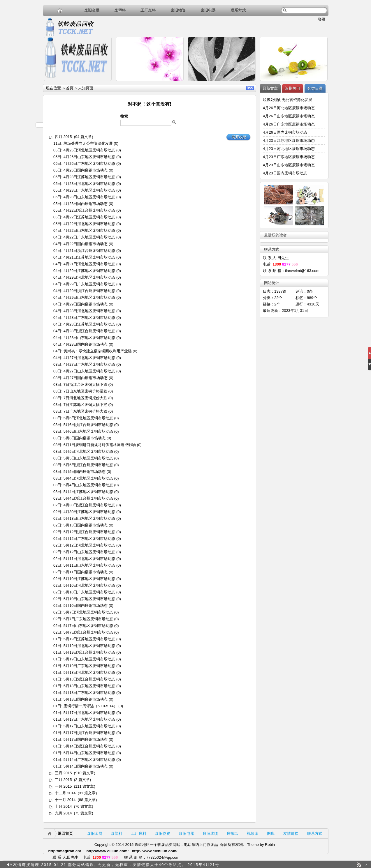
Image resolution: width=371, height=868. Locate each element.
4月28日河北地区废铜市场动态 (89, 311)
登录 (322, 19)
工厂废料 (148, 10)
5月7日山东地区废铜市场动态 (88, 626)
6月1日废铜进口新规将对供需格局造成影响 (99, 445)
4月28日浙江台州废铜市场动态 (89, 331)
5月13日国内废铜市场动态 (85, 525)
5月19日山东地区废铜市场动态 (89, 659)
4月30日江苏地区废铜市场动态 (89, 512)
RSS (250, 88)
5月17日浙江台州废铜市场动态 (89, 733)
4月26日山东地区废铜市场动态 (89, 157)
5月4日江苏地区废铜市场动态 (88, 492)
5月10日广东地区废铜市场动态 (89, 592)
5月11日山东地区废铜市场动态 (89, 565)
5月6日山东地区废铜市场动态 (88, 431)
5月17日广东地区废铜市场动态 (89, 719)
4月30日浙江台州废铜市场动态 (89, 505)
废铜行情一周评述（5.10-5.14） (90, 706)
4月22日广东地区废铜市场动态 (89, 237)
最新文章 (270, 88)
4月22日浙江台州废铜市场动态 (89, 210)
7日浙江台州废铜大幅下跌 (85, 384)
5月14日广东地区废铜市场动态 (89, 760)
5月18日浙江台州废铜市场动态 (89, 679)
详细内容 (105, 83)
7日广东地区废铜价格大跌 (85, 411)
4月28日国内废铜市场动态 (85, 344)
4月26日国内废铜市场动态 (85, 170)
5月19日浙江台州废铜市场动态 (89, 652)
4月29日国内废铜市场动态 (85, 304)
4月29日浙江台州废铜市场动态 (89, 291)
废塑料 (120, 10)
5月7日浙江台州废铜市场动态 (88, 632)
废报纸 (232, 833)
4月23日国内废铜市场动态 (85, 204)
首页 (69, 88)
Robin (270, 845)
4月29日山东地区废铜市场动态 (89, 297)
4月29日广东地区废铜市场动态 (89, 284)
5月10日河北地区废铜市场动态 (89, 585)
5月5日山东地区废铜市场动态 (88, 458)
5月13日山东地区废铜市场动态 (89, 518)
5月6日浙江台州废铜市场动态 (88, 425)
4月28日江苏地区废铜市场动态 (89, 324)
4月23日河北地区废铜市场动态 (89, 184)
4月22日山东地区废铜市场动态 (89, 230)
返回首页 (65, 833)
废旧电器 (208, 10)
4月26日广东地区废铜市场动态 (89, 163)
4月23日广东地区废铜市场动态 (89, 190)
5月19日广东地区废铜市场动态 (89, 666)
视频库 (253, 833)
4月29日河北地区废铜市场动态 (89, 277)
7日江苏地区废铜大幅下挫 (85, 405)
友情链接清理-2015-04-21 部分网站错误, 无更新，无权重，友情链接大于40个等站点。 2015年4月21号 (116, 865)
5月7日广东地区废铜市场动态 (88, 619)
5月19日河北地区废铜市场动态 (89, 646)
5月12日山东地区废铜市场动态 (89, 552)
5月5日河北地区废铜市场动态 (88, 451)
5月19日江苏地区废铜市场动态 (89, 639)
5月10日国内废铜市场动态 (85, 606)
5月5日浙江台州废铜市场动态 (88, 465)
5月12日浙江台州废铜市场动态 (89, 532)
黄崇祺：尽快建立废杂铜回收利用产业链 (97, 351)
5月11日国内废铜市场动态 (85, 572)
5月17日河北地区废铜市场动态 (89, 713)
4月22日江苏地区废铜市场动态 (89, 217)
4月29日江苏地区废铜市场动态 (89, 271)
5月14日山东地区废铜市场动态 (89, 753)
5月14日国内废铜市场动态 (85, 766)
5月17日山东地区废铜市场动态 (89, 726)
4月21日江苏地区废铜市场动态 (89, 257)
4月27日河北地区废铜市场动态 (89, 358)
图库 (271, 833)
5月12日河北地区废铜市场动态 (89, 545)
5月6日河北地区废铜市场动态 (88, 418)
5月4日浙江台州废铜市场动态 (88, 498)
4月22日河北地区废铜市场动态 (89, 224)
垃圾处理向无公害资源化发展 (88, 143)
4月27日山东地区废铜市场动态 (89, 371)
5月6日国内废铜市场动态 (84, 438)
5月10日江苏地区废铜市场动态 (89, 579)
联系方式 (238, 10)
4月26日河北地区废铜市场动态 (89, 150)
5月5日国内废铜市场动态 (84, 472)
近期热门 (293, 88)
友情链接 (291, 833)
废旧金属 (92, 10)
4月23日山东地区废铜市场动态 (89, 197)
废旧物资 (178, 10)
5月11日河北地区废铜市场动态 (89, 559)
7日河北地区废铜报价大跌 (85, 398)
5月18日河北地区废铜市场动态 (89, 672)
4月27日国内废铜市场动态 (85, 378)
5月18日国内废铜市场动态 (85, 699)
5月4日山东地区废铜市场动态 (88, 485)
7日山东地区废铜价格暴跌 (85, 391)
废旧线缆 (210, 833)
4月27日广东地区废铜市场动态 (89, 364)
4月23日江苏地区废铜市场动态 (89, 177)
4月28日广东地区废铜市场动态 (89, 318)
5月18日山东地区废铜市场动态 (89, 686)
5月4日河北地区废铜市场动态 (88, 478)
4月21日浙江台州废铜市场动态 (89, 251)
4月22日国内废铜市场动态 (85, 244)
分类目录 (315, 88)
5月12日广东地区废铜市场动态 (89, 539)
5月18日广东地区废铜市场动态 (89, 693)
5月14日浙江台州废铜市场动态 (89, 746)
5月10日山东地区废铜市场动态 (89, 599)
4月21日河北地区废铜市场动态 (89, 264)
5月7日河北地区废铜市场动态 (88, 612)
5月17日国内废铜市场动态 (85, 739)
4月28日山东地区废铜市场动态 (89, 338)
